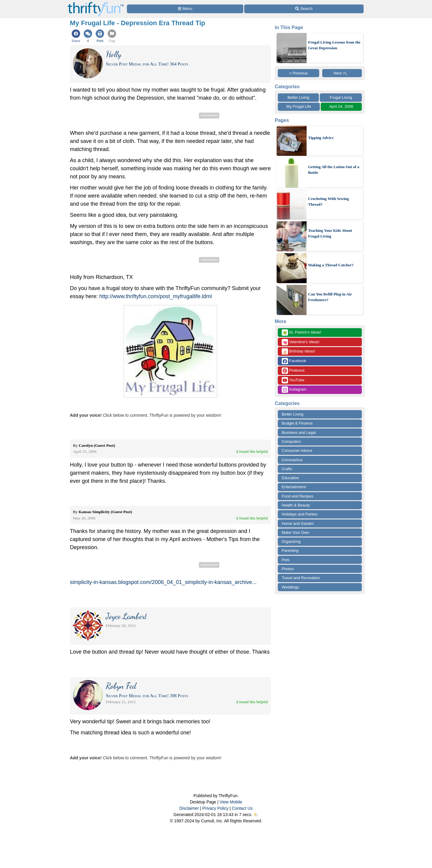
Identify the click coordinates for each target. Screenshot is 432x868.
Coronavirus (292, 460)
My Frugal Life (299, 106)
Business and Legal (299, 432)
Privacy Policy (215, 808)
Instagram (294, 390)
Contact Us (242, 808)
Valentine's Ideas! (301, 342)
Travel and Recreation (301, 578)
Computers (291, 442)
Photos (288, 569)
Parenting (290, 550)
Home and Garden (298, 523)
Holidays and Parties (300, 514)
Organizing (291, 541)
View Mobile (231, 802)
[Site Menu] (185, 9)
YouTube (293, 380)
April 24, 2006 (341, 106)
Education (290, 478)
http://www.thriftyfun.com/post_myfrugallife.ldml (156, 296)
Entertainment (294, 487)
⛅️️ (256, 815)
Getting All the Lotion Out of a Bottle (334, 170)
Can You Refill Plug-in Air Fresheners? (330, 297)
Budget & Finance (297, 423)
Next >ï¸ (342, 73)
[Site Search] (304, 9)
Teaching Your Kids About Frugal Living (330, 233)
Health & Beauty (296, 505)
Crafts (287, 469)
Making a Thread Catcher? (331, 265)
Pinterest (293, 371)
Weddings (290, 587)
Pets (286, 560)
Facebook (294, 361)
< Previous (298, 73)
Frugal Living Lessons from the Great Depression (334, 45)
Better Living (298, 97)
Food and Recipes (298, 496)
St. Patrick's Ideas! (301, 333)
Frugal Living (341, 97)
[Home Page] (96, 3)
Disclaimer (189, 808)
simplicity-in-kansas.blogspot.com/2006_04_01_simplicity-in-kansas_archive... (163, 582)
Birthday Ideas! (298, 351)
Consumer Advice (297, 451)
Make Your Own (295, 532)
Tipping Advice (321, 138)
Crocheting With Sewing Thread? (328, 202)
